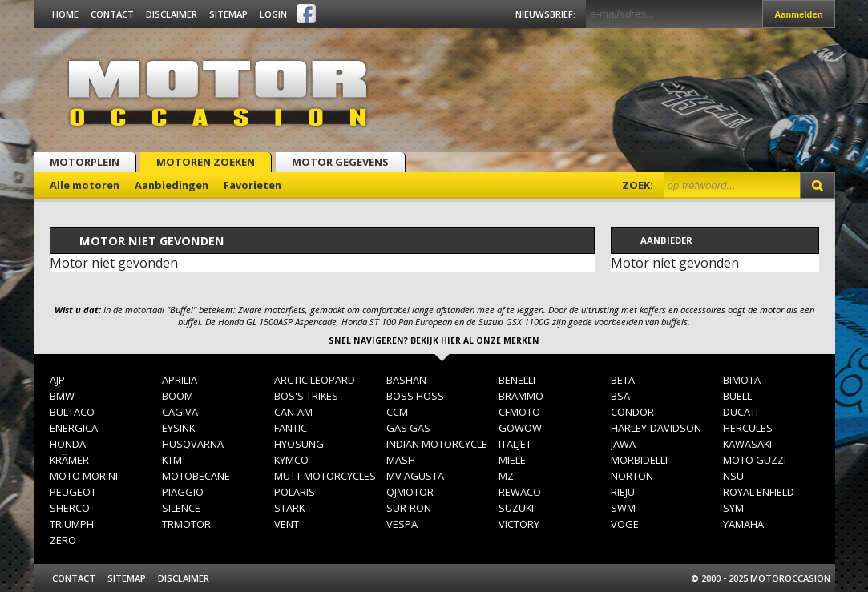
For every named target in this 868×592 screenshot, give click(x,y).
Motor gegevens (340, 162)
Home (65, 14)
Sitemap (228, 14)
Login (273, 14)
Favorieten (252, 185)
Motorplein (85, 162)
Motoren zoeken (206, 162)
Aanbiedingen (172, 185)
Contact (112, 14)
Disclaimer (172, 14)
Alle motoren (85, 185)
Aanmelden (798, 14)
